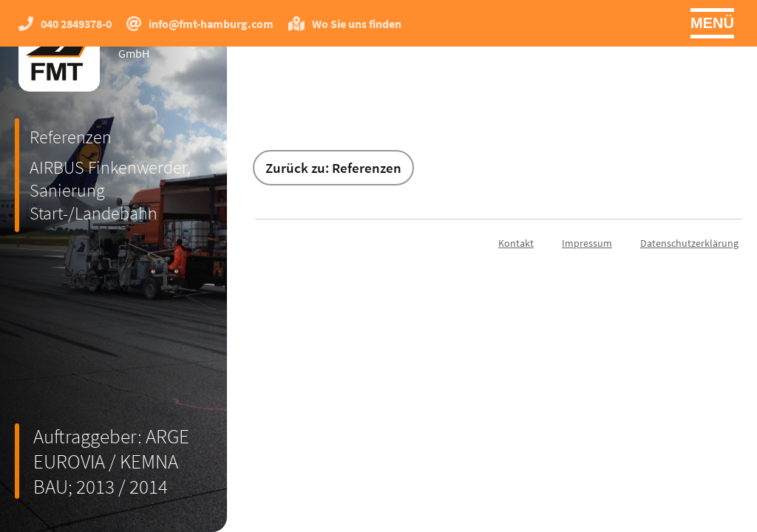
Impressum (587, 243)
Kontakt (516, 243)
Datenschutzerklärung (689, 243)
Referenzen (71, 137)
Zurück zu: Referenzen (333, 168)
